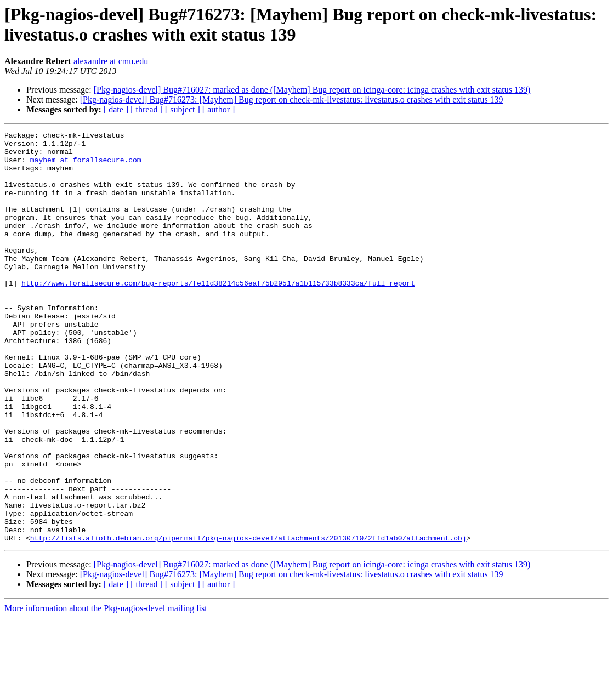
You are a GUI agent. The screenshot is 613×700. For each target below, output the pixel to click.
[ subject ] (183, 109)
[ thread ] (147, 109)
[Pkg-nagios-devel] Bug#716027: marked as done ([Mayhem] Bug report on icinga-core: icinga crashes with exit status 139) (312, 90)
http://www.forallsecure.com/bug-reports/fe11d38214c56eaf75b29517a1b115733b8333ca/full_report (218, 314)
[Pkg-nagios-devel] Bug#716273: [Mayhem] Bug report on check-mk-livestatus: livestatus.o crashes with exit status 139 (292, 99)
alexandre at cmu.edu (111, 61)
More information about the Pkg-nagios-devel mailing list (106, 690)
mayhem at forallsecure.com (86, 166)
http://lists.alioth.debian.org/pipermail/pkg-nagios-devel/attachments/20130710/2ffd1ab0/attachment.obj (248, 620)
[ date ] (116, 109)
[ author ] (219, 109)
